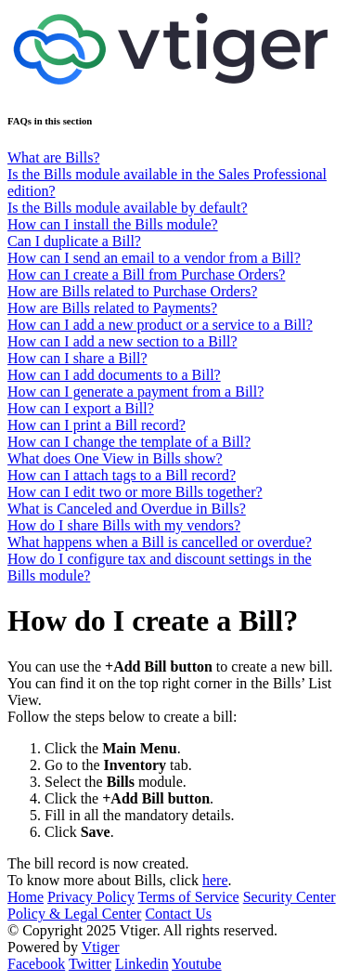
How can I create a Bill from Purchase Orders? (146, 274)
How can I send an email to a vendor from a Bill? (154, 258)
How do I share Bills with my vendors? (124, 525)
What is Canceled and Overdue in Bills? (127, 509)
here (215, 880)
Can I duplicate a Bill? (74, 241)
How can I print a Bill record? (97, 425)
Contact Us (178, 914)
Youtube (197, 964)
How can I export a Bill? (81, 408)
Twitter (90, 964)
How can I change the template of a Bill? (129, 442)
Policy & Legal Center (74, 914)
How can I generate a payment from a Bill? (135, 392)
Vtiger (101, 947)
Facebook (36, 964)
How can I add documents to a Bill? (114, 375)
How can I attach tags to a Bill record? (122, 475)
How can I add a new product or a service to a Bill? (160, 325)
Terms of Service (189, 897)
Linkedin (142, 964)
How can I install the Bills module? (113, 224)
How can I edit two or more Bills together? (135, 492)
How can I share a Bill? (77, 358)
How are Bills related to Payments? (112, 308)
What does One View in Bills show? (115, 458)
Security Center (290, 897)
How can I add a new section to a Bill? (122, 341)
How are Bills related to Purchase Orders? (132, 291)
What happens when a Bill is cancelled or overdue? (160, 542)
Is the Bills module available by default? (128, 208)
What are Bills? (54, 157)
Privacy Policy (91, 897)
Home (26, 897)
